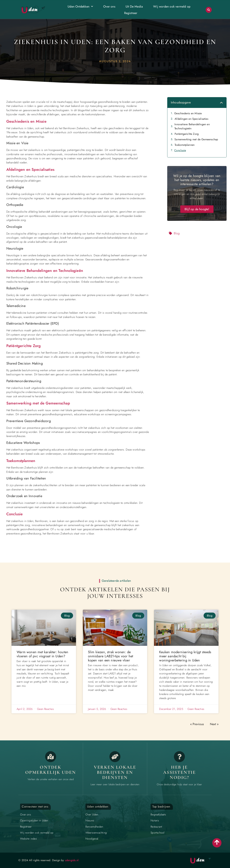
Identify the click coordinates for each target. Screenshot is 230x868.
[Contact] (179, 757)
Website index (28, 839)
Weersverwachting (96, 833)
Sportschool (157, 833)
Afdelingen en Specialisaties (191, 119)
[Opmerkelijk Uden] (51, 757)
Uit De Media (134, 7)
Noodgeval (92, 839)
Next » (214, 724)
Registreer (131, 13)
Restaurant (156, 827)
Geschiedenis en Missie (188, 113)
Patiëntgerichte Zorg (187, 134)
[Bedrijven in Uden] (115, 757)
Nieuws (90, 820)
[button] (209, 10)
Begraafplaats (158, 814)
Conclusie (180, 150)
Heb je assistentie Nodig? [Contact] (179, 772)
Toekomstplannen (185, 145)
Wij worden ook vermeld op (172, 7)
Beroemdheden (94, 827)
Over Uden (92, 814)
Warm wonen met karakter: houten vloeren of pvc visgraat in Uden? (42, 654)
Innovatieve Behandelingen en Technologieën (192, 126)
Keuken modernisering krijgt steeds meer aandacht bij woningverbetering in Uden (185, 656)
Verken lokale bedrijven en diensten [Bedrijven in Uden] (115, 772)
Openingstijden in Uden (34, 820)
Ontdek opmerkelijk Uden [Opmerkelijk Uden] (51, 770)
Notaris (155, 820)
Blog (177, 233)
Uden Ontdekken (80, 7)
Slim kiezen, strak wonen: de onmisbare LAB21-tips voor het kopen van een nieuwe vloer (111, 656)
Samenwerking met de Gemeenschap (196, 139)
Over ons (109, 7)
